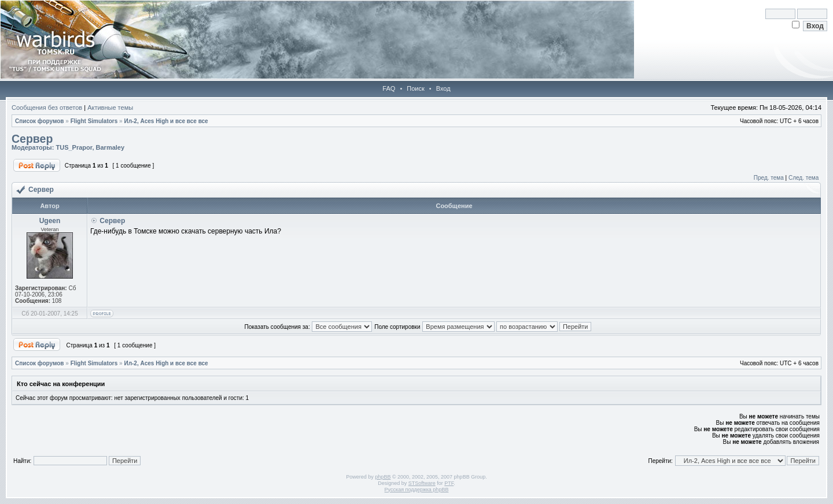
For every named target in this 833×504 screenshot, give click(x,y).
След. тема (803, 178)
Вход (443, 88)
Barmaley (110, 147)
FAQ (389, 88)
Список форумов (40, 121)
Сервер (32, 139)
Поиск (415, 88)
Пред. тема (769, 178)
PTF (449, 483)
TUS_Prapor (74, 147)
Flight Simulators (94, 121)
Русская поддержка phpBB (417, 490)
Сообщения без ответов (47, 108)
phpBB (383, 477)
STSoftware (422, 483)
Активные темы (110, 108)
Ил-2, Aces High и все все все (166, 121)
